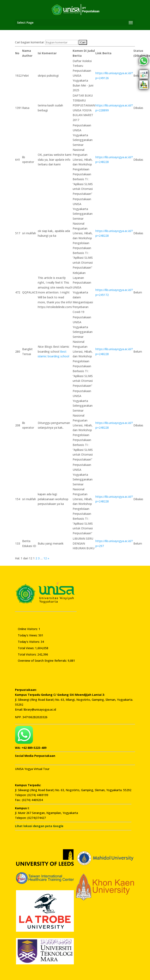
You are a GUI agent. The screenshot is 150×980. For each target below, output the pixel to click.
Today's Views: (28, 635)
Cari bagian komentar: (30, 42)
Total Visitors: (28, 654)
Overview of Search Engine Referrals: (43, 661)
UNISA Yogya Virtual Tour (32, 769)
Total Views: (26, 648)
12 (45, 558)
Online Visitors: (28, 629)
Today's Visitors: (29, 642)
